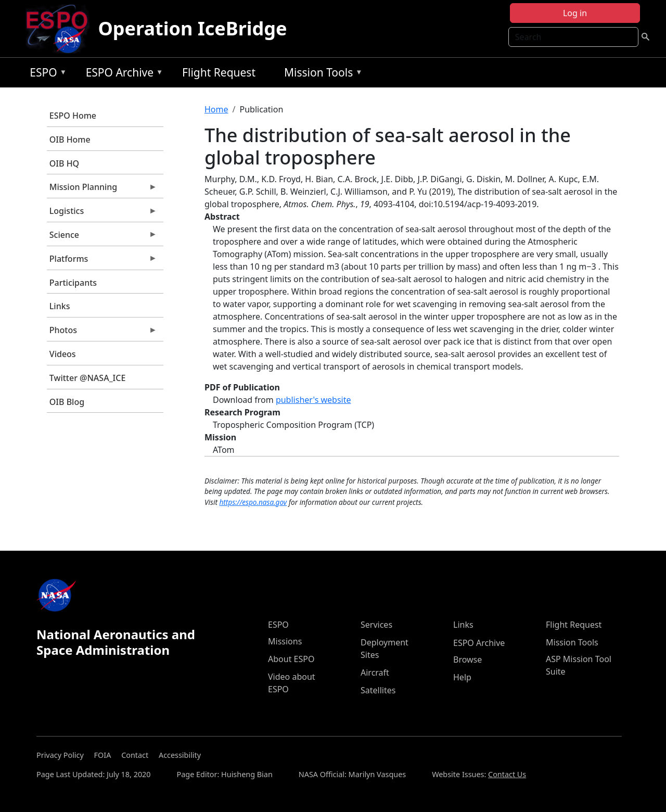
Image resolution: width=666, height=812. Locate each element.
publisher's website (313, 400)
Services (376, 625)
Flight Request (219, 72)
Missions (285, 641)
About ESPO (291, 659)
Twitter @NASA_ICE (88, 378)
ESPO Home (73, 116)
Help (462, 677)
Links (60, 306)
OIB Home (70, 139)
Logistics (102, 213)
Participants (73, 283)
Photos (102, 333)
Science (102, 237)
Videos (63, 354)
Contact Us (507, 774)
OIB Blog (67, 402)
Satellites (378, 690)
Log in (575, 13)
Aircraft (375, 673)
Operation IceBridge (192, 28)
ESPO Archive (122, 74)
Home (216, 109)
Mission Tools (321, 74)
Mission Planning (102, 189)
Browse (468, 659)
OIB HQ (64, 163)
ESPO (46, 74)
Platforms (102, 261)
